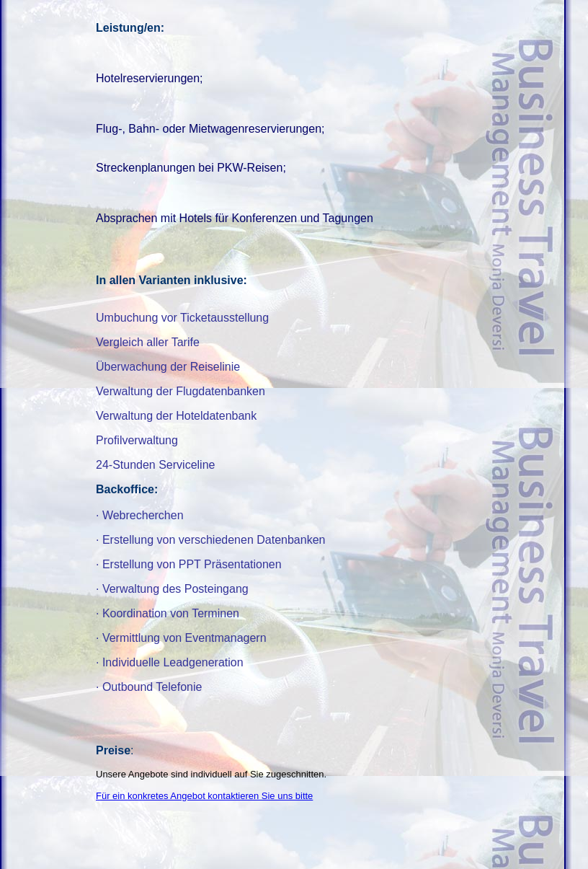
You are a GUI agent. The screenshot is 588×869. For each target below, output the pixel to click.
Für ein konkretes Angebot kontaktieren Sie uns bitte (204, 796)
